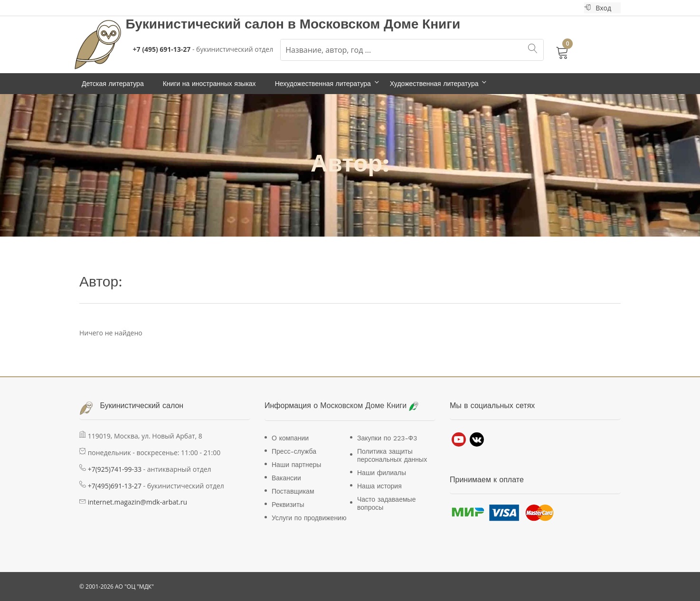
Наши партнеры (296, 465)
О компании (290, 438)
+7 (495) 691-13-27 (162, 49)
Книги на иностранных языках (209, 84)
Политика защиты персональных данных (392, 455)
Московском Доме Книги (380, 24)
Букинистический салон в (213, 24)
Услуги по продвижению (309, 518)
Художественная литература (434, 84)
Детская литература (113, 84)
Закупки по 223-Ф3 (387, 438)
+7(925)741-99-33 (115, 469)
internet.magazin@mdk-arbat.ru (137, 502)
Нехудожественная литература (323, 84)
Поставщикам (293, 491)
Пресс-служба (294, 451)
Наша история (379, 486)
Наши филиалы (382, 473)
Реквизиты (288, 505)
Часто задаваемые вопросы (386, 503)
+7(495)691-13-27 (115, 486)
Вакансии (286, 478)
